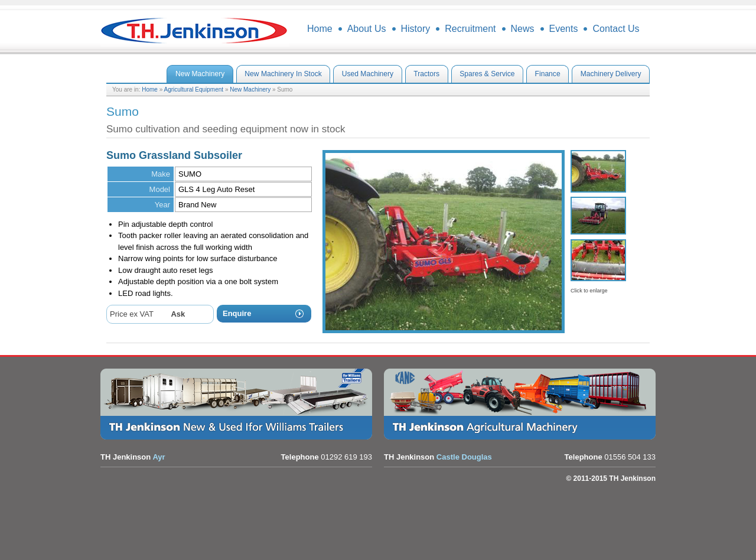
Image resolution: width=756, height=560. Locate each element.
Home (150, 89)
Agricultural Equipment (194, 89)
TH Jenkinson (195, 30)
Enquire (237, 313)
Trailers (239, 404)
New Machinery (250, 89)
